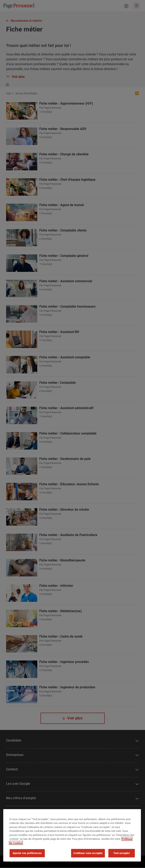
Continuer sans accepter (88, 853)
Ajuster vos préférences (27, 853)
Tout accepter (122, 853)
